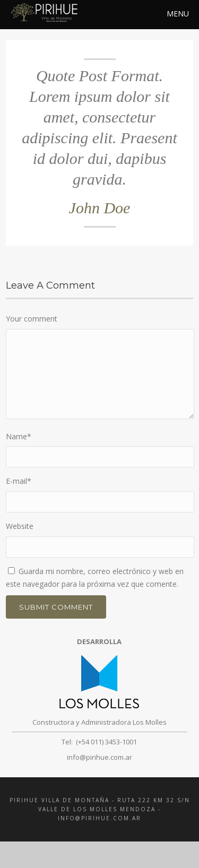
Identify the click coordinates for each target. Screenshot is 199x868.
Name (19, 436)
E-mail (19, 481)
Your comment (32, 319)
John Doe (100, 208)
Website (20, 526)
